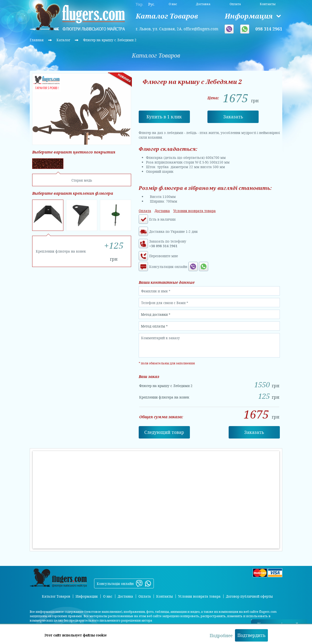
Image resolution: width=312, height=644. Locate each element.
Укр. (140, 4)
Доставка (203, 4)
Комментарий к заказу (161, 338)
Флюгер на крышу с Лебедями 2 (110, 40)
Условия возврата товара (195, 211)
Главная (37, 40)
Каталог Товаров (167, 16)
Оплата (235, 4)
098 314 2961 (269, 29)
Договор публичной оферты (249, 596)
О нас (173, 4)
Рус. (152, 4)
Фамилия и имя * (156, 291)
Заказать (233, 117)
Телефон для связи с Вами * (165, 303)
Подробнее (221, 635)
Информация (249, 16)
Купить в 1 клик (164, 117)
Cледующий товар (164, 432)
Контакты (268, 4)
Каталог (64, 40)
